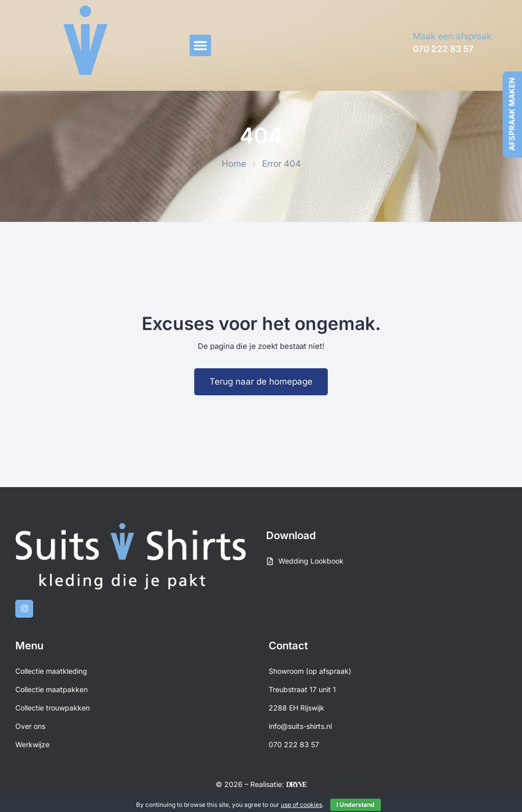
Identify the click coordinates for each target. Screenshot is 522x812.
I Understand (356, 805)
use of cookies (302, 805)
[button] (200, 45)
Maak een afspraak (452, 36)
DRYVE (296, 785)
